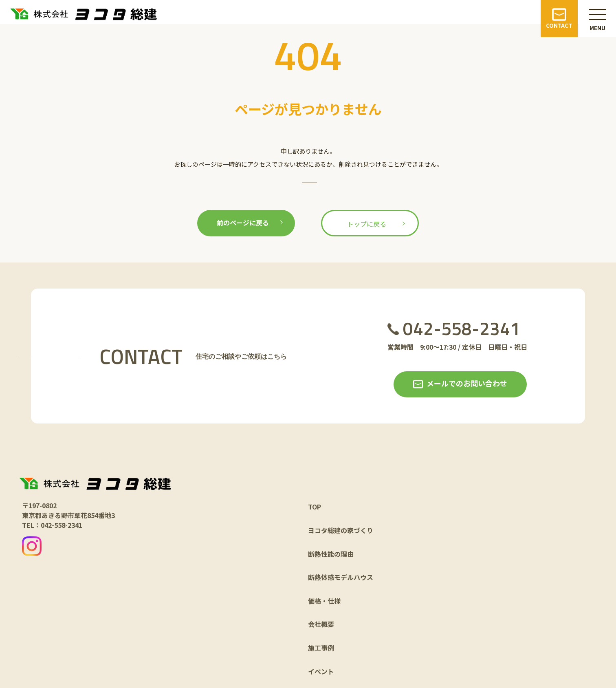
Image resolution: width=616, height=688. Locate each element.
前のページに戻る (243, 223)
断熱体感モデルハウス (341, 577)
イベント (321, 671)
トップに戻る (367, 224)
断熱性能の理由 (331, 554)
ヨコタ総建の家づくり (341, 530)
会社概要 (321, 624)
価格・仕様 (324, 601)
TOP (315, 507)
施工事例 (321, 648)
